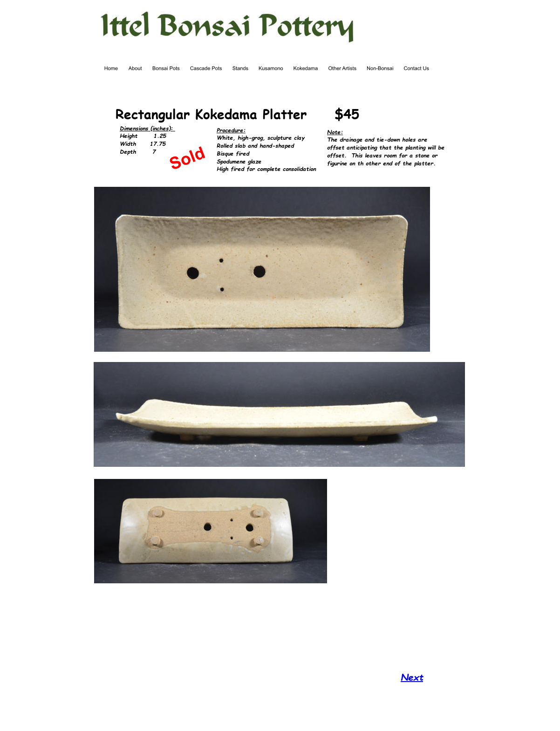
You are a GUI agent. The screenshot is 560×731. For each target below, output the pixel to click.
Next (412, 677)
